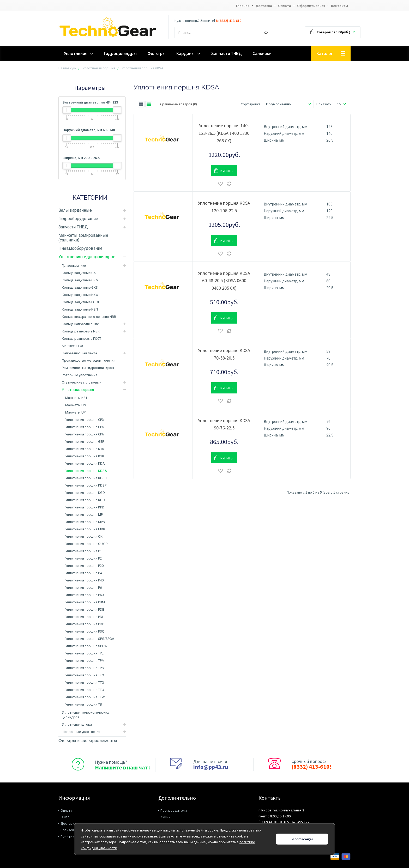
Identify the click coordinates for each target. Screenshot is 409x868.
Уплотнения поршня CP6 (85, 434)
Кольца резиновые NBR (81, 331)
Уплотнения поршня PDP (85, 624)
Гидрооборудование (78, 219)
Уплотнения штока (77, 724)
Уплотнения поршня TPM (85, 661)
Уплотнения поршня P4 (83, 573)
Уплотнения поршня (99, 68)
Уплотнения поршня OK (84, 536)
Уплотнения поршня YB (84, 704)
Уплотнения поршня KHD (85, 500)
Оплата (285, 6)
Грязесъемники (74, 266)
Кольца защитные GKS (80, 287)
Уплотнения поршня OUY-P (86, 544)
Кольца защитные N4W (80, 295)
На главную (67, 68)
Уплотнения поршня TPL (84, 653)
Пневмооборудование (80, 248)
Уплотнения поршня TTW (85, 697)
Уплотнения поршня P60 (84, 595)
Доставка (264, 6)
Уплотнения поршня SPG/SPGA (90, 639)
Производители (174, 810)
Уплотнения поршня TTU (85, 690)
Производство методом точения (89, 360)
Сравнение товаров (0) (179, 104)
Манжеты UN (76, 405)
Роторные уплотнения (80, 375)
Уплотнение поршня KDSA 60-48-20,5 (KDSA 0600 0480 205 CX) (224, 281)
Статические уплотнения (82, 382)
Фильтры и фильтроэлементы (88, 741)
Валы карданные (75, 210)
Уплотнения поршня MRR (85, 529)
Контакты (339, 6)
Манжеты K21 (76, 398)
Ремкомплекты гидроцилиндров (88, 368)
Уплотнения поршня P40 (84, 580)
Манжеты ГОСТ (74, 346)
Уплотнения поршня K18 (85, 456)
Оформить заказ (311, 6)
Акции (166, 817)
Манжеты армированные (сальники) (83, 238)
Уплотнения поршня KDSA (86, 471)
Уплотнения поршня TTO (85, 675)
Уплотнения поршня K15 (85, 449)
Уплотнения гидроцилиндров (87, 257)
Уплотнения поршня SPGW (86, 646)
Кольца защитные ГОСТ (81, 302)
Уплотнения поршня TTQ (85, 682)
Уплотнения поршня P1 (83, 551)
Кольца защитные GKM (80, 280)
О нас (65, 817)
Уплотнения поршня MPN (85, 522)
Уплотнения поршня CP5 (85, 427)
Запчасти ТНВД (73, 227)
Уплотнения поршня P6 (83, 588)
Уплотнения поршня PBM (85, 602)
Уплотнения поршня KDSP (86, 485)
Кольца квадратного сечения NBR (89, 317)
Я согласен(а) (302, 839)
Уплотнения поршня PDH (85, 617)
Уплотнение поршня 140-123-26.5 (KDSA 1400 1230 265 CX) (224, 133)
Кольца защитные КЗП (80, 309)
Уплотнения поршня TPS (85, 668)
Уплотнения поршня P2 (83, 558)
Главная (243, 6)
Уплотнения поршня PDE (85, 609)
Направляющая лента (79, 353)
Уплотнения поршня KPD (85, 507)
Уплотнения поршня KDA (85, 463)
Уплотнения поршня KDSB (86, 478)
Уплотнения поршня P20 (84, 566)
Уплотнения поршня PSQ (85, 631)
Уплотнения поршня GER (85, 442)
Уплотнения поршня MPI (84, 515)
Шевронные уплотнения (81, 732)
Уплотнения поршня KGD (85, 493)
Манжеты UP (75, 412)
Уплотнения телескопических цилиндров (85, 715)
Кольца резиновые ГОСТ (82, 339)
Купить (227, 171)
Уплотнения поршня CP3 (85, 420)
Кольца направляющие (80, 324)
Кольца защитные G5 (79, 273)
